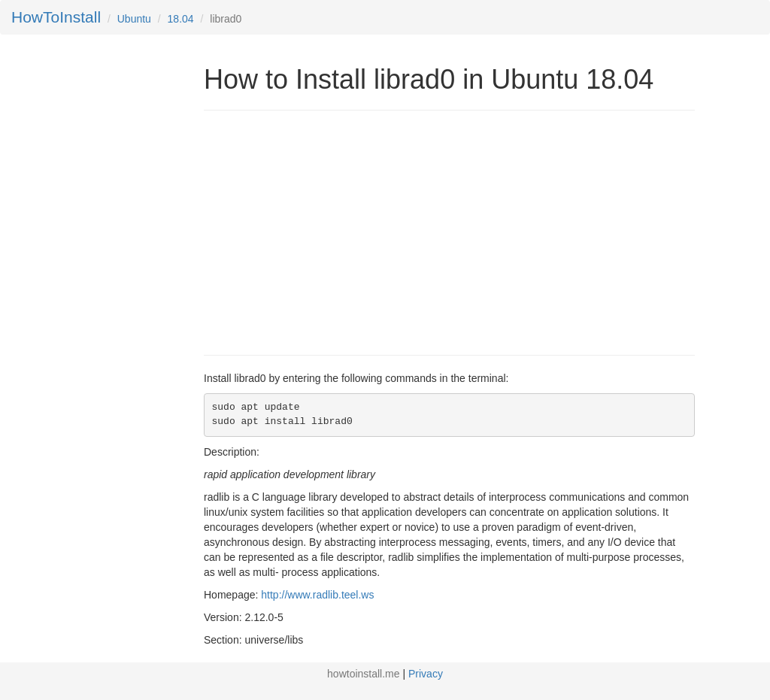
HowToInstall (56, 17)
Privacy (426, 674)
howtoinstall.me (364, 674)
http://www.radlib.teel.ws (317, 595)
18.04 (181, 19)
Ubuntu (134, 19)
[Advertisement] (330, 231)
